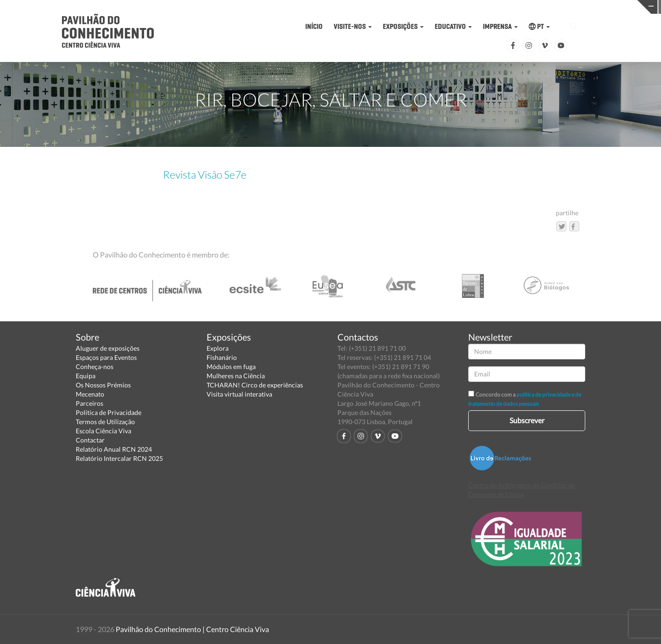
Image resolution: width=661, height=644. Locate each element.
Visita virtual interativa (239, 394)
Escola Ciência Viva (104, 431)
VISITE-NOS (353, 26)
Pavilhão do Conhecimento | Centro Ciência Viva (192, 629)
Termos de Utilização (105, 422)
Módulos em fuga (231, 367)
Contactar (90, 440)
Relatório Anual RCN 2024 (114, 449)
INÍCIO (314, 26)
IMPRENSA (500, 26)
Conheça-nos (95, 367)
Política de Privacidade (109, 412)
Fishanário (222, 357)
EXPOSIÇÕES (403, 26)
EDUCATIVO (453, 26)
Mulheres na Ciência (236, 376)
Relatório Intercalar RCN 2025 (119, 458)
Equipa (86, 376)
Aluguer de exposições (108, 348)
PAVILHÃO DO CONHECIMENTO (305, 7)
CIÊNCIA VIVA (448, 6)
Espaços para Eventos (106, 357)
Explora (218, 348)
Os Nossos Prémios (103, 385)
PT (539, 26)
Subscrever (527, 420)
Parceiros (90, 403)
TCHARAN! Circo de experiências (255, 385)
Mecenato (90, 394)
